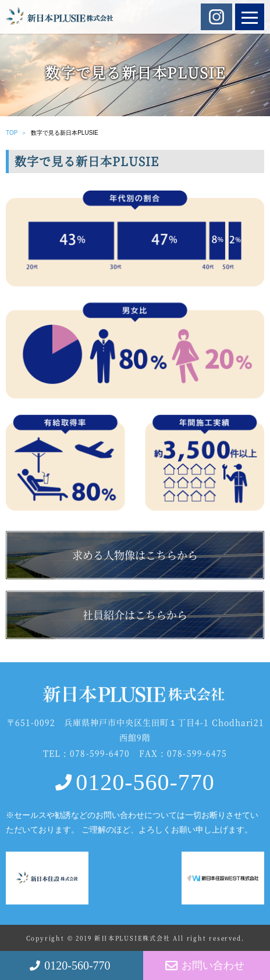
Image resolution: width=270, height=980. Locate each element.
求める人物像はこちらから (135, 555)
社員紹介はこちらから (135, 615)
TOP (12, 133)
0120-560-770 (145, 782)
